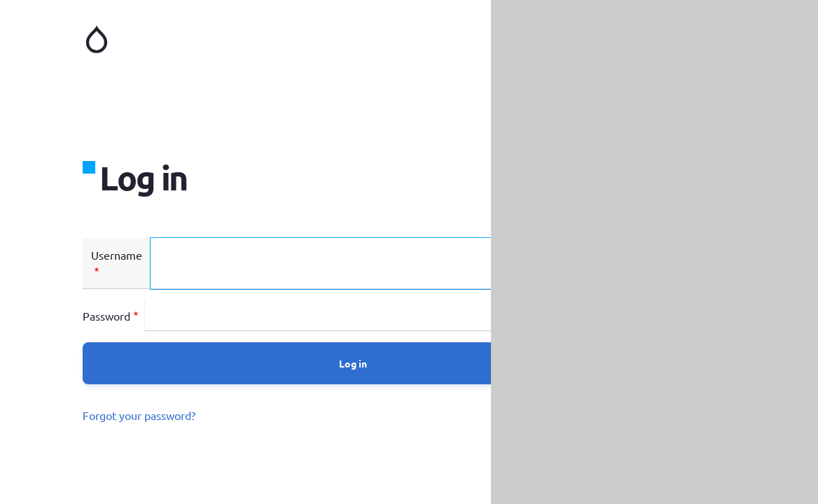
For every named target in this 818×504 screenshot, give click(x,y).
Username (117, 255)
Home (245, 39)
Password (106, 316)
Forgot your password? (139, 415)
